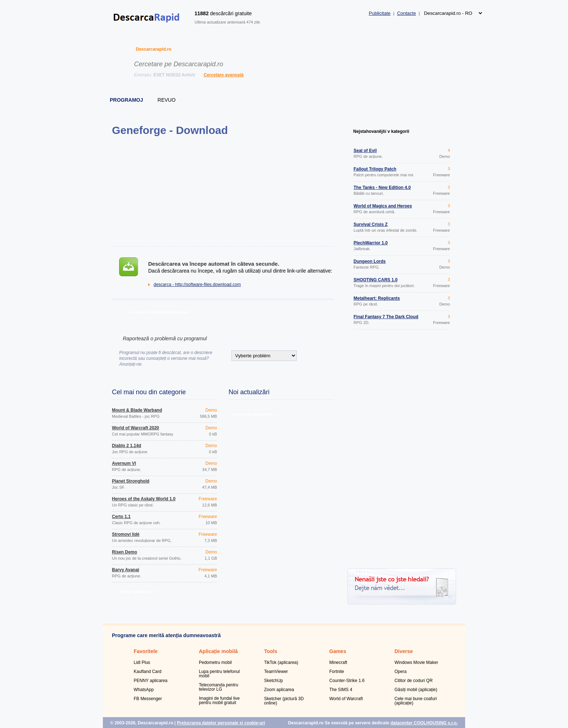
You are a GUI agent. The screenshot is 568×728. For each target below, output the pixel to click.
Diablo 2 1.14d (127, 446)
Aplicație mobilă (218, 651)
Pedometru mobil (215, 662)
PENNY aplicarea (151, 681)
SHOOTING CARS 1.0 (375, 280)
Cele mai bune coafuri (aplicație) (416, 701)
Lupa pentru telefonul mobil (219, 674)
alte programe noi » (137, 592)
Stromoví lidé (126, 534)
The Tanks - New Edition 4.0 (382, 188)
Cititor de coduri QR (414, 681)
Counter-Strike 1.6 (347, 681)
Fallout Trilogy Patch (375, 169)
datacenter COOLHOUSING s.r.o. (424, 723)
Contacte (406, 13)
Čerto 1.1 (121, 517)
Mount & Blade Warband (137, 410)
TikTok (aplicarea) (281, 662)
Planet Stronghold (131, 481)
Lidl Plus (142, 662)
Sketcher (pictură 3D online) (284, 701)
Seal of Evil (365, 151)
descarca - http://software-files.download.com (197, 285)
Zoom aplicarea (279, 690)
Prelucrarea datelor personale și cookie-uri (221, 723)
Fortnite (337, 672)
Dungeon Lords (370, 261)
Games (338, 651)
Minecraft (338, 662)
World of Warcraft (346, 699)
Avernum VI (124, 463)
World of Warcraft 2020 (135, 428)
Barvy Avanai (126, 570)
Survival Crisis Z (371, 224)
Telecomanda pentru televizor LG (219, 687)
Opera (400, 672)
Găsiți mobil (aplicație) (416, 690)
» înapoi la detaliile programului (159, 312)
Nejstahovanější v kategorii (381, 131)
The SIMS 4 (341, 690)
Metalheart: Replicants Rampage (377, 300)
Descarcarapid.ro (154, 49)
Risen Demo (124, 552)
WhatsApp (144, 690)
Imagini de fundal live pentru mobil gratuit (219, 700)
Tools (271, 651)
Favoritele (146, 651)
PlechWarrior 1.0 (371, 243)
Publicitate (380, 13)
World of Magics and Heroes (383, 206)
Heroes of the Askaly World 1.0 (144, 499)
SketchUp (273, 681)
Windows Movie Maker (416, 662)
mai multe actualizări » (254, 414)
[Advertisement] (223, 191)
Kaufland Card (148, 672)
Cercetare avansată (224, 75)
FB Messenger (148, 699)
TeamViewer (276, 672)
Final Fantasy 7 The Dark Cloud (386, 317)
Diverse (404, 651)
